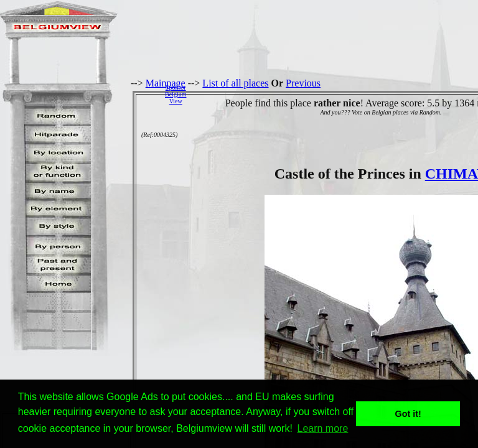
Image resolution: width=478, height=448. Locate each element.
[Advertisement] (335, 94)
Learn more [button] (323, 428)
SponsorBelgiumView (176, 94)
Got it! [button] (408, 414)
